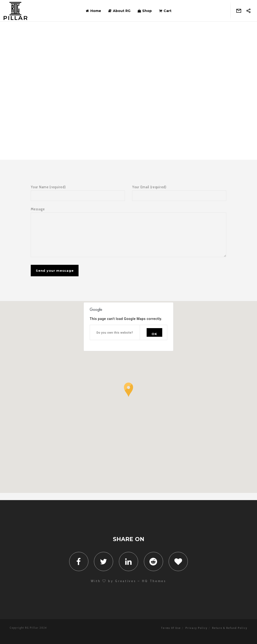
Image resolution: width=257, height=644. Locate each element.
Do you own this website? (115, 340)
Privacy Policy (196, 635)
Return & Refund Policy (230, 635)
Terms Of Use (171, 635)
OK (154, 341)
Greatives (125, 588)
